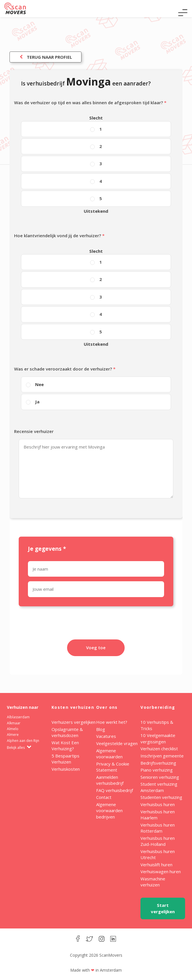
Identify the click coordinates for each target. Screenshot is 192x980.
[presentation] (96, 627)
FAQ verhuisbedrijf (115, 790)
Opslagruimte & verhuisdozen (67, 732)
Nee (39, 384)
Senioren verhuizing (160, 777)
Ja (37, 402)
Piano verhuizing (157, 770)
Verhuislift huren (156, 865)
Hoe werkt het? (112, 722)
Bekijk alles (19, 748)
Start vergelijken (163, 908)
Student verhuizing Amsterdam (159, 787)
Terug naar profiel (45, 57)
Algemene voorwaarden (109, 754)
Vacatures (106, 736)
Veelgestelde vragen (117, 743)
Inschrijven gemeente (162, 756)
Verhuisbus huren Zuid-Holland (158, 841)
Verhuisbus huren (158, 804)
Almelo (13, 729)
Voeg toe (96, 647)
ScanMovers (15, 8)
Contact (104, 797)
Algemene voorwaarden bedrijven (109, 811)
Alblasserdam (18, 717)
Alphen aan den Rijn (23, 741)
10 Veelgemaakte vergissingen (158, 738)
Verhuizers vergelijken (74, 722)
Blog (101, 729)
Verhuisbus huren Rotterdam (158, 828)
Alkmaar (14, 723)
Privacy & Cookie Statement (113, 767)
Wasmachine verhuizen (153, 882)
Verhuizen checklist (159, 749)
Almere (13, 735)
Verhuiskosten (66, 769)
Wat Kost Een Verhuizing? (65, 746)
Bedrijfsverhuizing (158, 763)
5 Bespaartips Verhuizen (65, 759)
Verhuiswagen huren (161, 871)
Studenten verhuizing (161, 797)
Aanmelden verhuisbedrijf (110, 780)
